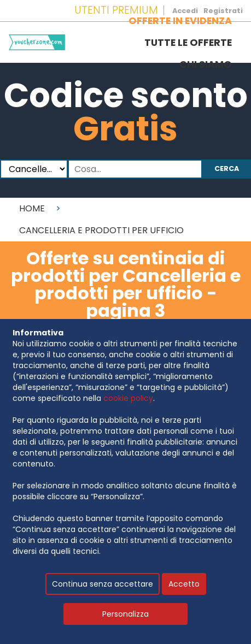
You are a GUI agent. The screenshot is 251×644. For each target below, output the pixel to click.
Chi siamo (206, 64)
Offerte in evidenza (180, 21)
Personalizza (125, 614)
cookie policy (128, 398)
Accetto (184, 584)
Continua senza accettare (103, 584)
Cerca (227, 169)
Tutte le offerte (188, 43)
